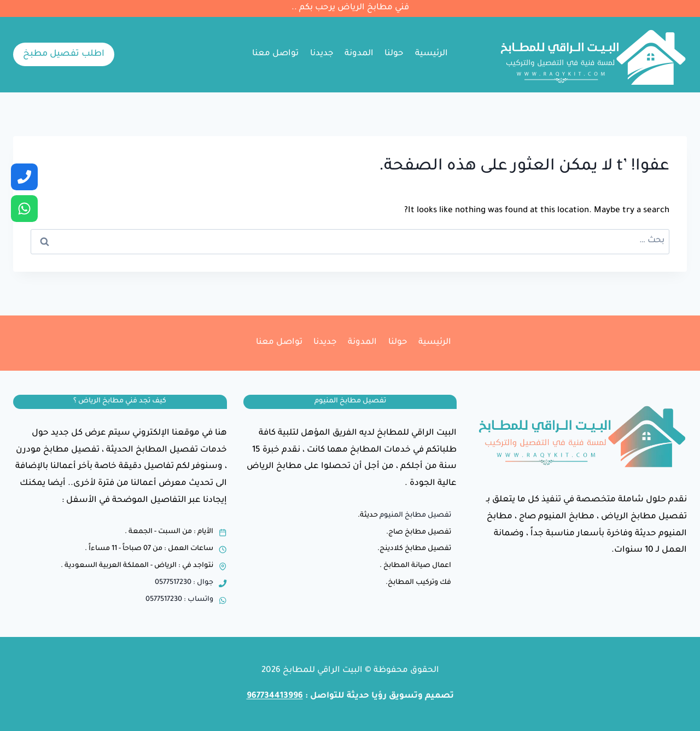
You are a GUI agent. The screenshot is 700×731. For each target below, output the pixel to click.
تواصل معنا (275, 54)
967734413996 (275, 696)
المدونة (359, 54)
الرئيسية (431, 54)
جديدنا (322, 54)
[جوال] (24, 177)
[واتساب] (24, 209)
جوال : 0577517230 (184, 583)
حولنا (394, 54)
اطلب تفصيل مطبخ (64, 54)
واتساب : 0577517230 (179, 600)
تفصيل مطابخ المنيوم (415, 516)
